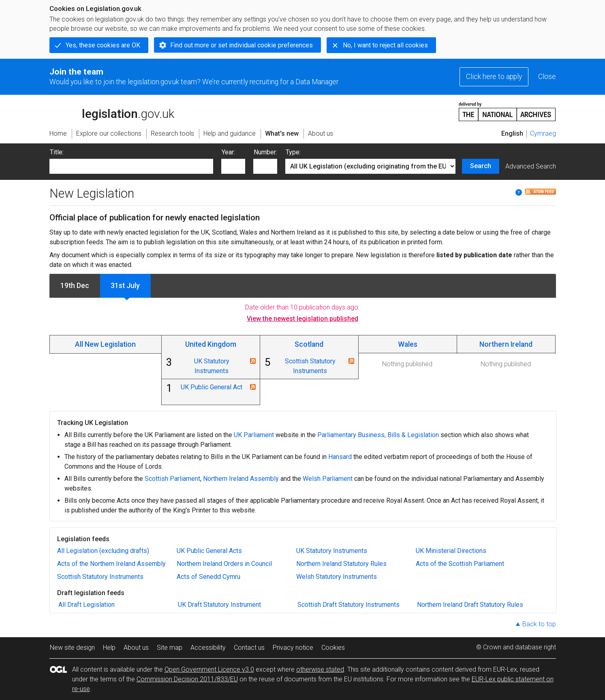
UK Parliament (254, 435)
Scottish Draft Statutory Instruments (348, 605)
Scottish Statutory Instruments (100, 577)
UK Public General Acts (209, 551)
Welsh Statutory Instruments (337, 577)
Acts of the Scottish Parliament (460, 564)
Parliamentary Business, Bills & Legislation (378, 435)
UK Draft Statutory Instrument (219, 605)
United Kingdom (211, 344)
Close (547, 77)
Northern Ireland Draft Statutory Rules (470, 605)
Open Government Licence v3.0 (209, 669)
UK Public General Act (212, 387)
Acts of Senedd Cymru (208, 577)
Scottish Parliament (172, 479)
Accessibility (208, 648)
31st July (125, 286)
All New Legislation (105, 344)
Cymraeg (543, 133)
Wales (408, 344)
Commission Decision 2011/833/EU (187, 679)
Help (109, 648)
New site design (72, 648)
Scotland (309, 344)
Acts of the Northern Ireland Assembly (111, 564)
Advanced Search (531, 166)
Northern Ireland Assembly (241, 479)
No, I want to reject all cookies (385, 45)
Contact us (249, 648)
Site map (170, 648)
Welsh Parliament (328, 479)
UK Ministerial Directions (451, 551)
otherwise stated (320, 669)
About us (136, 648)
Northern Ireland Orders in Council (224, 564)
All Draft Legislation (87, 605)
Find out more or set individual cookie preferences (242, 45)
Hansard (340, 457)
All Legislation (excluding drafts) (103, 551)
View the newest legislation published (302, 319)
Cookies (333, 648)
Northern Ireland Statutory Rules (341, 564)
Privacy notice (293, 648)
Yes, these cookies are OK (103, 45)
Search (481, 166)
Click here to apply (494, 77)
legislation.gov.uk (112, 111)
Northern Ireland (506, 344)
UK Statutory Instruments (332, 551)
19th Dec (75, 286)
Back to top (539, 624)
